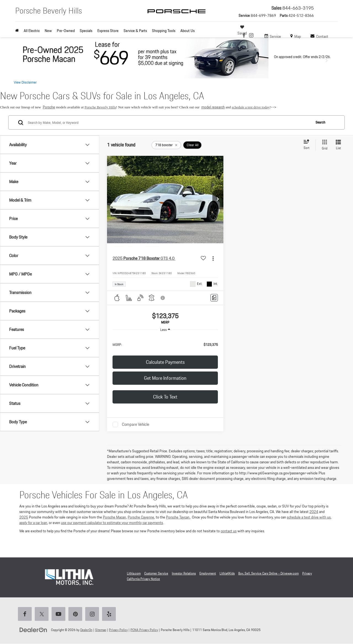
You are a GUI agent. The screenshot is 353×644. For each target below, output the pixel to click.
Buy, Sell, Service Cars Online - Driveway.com (268, 573)
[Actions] (213, 258)
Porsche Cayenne (141, 517)
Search (320, 122)
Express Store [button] (108, 31)
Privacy (307, 573)
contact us (229, 531)
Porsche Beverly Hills (100, 107)
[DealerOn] (33, 630)
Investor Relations (184, 573)
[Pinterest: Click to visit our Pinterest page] (76, 614)
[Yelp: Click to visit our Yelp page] (110, 614)
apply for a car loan (33, 523)
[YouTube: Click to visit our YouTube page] (60, 614)
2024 (314, 512)
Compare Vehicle (136, 424)
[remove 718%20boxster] (166, 145)
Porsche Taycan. (178, 517)
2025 (24, 517)
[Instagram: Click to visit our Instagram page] (251, 36)
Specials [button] (86, 31)
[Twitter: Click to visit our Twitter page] (43, 614)
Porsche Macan (114, 517)
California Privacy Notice (143, 579)
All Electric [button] (32, 31)
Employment (208, 573)
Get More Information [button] (165, 378)
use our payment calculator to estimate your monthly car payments (112, 523)
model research (213, 107)
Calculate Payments (165, 362)
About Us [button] (188, 31)
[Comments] (214, 298)
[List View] (338, 145)
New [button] (48, 31)
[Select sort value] (308, 145)
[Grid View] (323, 145)
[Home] (18, 31)
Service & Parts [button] (135, 31)
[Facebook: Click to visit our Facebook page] (244, 36)
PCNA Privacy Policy (144, 630)
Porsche (49, 107)
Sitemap (101, 630)
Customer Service (156, 573)
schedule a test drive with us (309, 517)
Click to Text (165, 397)
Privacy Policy (118, 630)
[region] (165, 344)
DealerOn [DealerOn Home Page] (86, 630)
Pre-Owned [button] (66, 31)
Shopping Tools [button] (164, 31)
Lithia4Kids (227, 573)
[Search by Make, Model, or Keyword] (169, 122)
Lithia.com (134, 573)
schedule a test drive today (251, 107)
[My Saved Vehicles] (243, 30)
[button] (218, 199)
